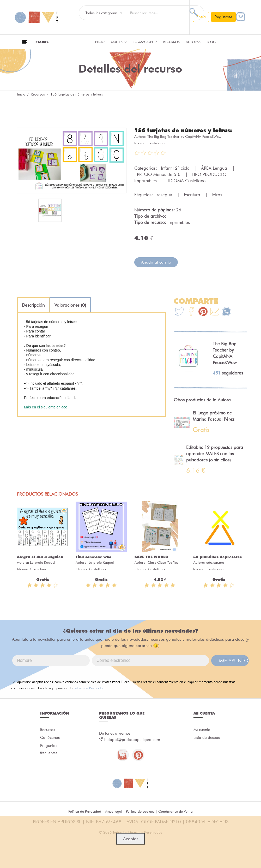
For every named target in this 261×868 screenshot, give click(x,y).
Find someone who (93, 557)
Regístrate (223, 17)
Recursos (171, 42)
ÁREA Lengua (215, 168)
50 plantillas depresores (217, 557)
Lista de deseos (207, 738)
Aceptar (131, 839)
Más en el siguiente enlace (46, 407)
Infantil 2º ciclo (176, 168)
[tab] (33, 305)
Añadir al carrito (156, 262)
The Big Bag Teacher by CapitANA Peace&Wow (184, 136)
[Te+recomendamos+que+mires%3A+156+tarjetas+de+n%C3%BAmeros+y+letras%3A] (191, 312)
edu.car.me (215, 562)
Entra (201, 17)
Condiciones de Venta (175, 811)
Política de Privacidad (89, 688)
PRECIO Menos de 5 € (159, 174)
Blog (211, 42)
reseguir (165, 194)
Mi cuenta (202, 730)
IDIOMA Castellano (187, 180)
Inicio (99, 42)
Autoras (193, 42)
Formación (145, 42)
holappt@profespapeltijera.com (132, 739)
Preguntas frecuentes (49, 750)
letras (217, 194)
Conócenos (50, 738)
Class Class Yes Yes (163, 562)
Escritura (193, 194)
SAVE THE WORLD (151, 557)
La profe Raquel (43, 562)
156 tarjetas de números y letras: (186, 130)
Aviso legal (114, 811)
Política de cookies (140, 811)
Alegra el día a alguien (40, 557)
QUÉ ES (119, 42)
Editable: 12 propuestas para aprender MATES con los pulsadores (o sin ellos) (215, 453)
